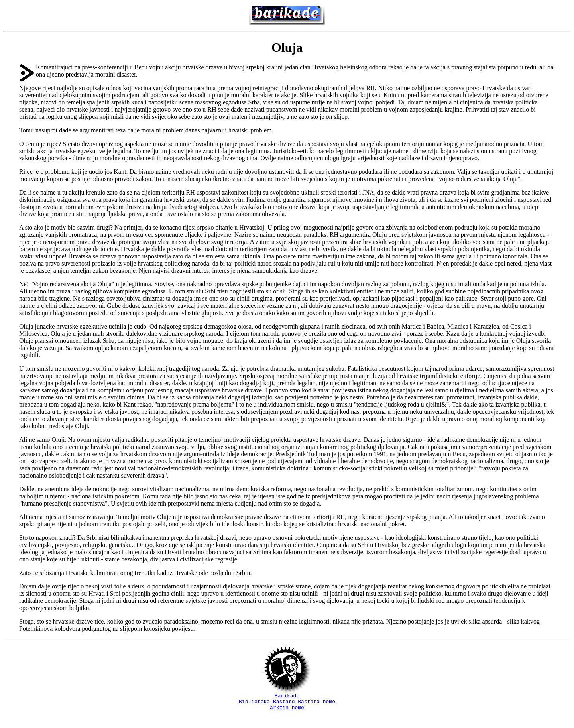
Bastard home (316, 704)
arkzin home (287, 711)
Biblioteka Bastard (267, 704)
